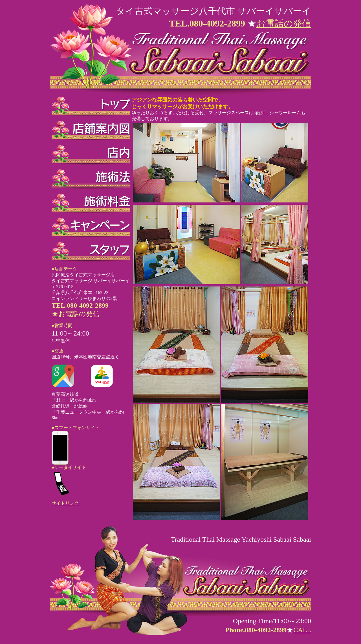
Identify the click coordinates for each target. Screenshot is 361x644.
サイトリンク (65, 503)
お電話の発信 (284, 23)
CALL (302, 630)
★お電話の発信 (76, 314)
